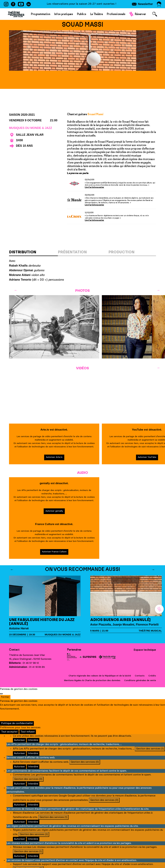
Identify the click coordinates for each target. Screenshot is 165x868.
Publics (82, 14)
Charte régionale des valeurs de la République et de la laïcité (100, 676)
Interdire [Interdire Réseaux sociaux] (33, 856)
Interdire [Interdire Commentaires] (33, 784)
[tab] (33, 253)
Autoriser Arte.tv (54, 457)
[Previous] (16, 290)
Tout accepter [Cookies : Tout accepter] (9, 732)
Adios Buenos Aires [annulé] (120, 620)
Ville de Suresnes (88, 657)
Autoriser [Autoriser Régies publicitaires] (19, 839)
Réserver (140, 14)
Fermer (5, 697)
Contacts (140, 676)
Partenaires (74, 650)
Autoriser (19, 740)
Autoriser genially (54, 511)
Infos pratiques (64, 14)
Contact (14, 650)
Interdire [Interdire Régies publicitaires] (33, 839)
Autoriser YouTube (147, 457)
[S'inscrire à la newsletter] (142, 4)
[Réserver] (159, 609)
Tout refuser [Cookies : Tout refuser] (28, 732)
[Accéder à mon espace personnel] (159, 4)
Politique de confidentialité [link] (17, 723)
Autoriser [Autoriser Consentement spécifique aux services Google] (19, 805)
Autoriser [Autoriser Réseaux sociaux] (19, 856)
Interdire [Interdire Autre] (33, 767)
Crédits (152, 676)
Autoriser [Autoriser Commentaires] (19, 784)
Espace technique (145, 650)
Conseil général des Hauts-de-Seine (107, 657)
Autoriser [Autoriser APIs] (19, 753)
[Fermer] (1, 694)
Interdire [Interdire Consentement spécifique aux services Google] (33, 805)
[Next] (158, 290)
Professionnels (116, 14)
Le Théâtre (97, 14)
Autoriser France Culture (54, 552)
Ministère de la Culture (72, 657)
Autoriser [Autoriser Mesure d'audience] (19, 822)
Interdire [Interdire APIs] (33, 753)
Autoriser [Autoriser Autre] (19, 767)
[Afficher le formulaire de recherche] (155, 14)
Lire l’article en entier (94, 187)
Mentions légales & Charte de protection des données (92, 681)
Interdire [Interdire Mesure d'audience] (33, 822)
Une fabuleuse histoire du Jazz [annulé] (42, 622)
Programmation (41, 14)
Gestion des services (150, 749)
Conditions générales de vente (140, 681)
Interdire (33, 740)
